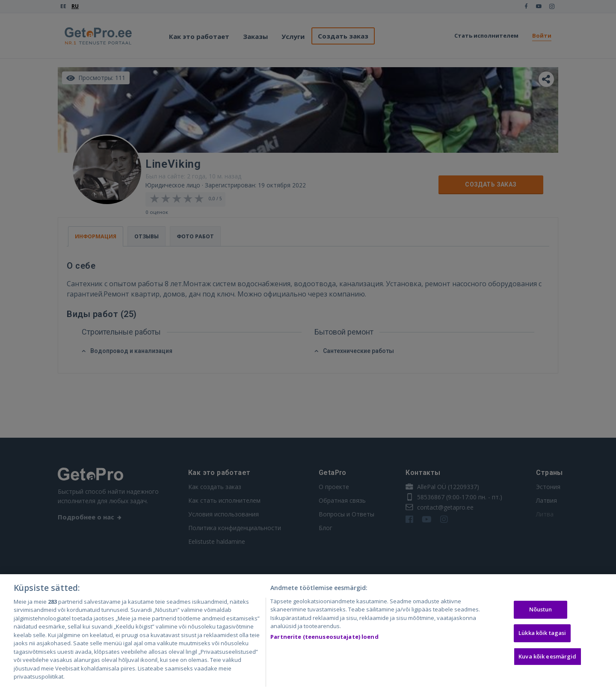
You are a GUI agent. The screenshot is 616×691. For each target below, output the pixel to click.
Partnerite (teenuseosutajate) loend (324, 639)
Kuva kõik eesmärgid (547, 658)
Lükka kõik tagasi (542, 635)
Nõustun (541, 612)
